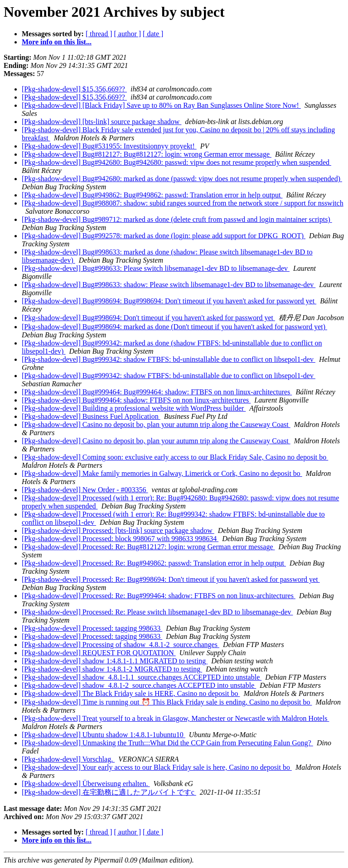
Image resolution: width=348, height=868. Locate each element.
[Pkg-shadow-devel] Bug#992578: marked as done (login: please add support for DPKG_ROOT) (164, 236)
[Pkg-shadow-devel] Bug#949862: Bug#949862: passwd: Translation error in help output (152, 195)
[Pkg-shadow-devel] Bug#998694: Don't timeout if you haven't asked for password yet (148, 318)
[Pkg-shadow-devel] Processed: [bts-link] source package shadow (118, 530)
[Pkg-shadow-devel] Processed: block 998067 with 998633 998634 (120, 539)
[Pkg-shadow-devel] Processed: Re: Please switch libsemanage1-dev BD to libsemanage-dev (157, 612)
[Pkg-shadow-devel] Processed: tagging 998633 (92, 628)
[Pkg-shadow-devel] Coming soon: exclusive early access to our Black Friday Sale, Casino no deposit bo (175, 457)
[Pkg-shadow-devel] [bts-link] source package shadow (101, 122)
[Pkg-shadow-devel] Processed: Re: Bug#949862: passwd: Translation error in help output (154, 563)
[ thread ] (99, 34)
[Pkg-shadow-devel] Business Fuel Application (91, 416)
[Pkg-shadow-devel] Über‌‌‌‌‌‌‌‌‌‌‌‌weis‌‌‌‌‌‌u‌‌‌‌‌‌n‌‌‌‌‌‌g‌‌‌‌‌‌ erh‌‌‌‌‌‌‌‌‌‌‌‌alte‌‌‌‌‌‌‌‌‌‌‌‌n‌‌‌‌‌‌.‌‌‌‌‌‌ (86, 784)
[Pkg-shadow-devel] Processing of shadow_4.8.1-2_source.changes (121, 645)
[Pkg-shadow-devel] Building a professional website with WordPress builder (134, 408)
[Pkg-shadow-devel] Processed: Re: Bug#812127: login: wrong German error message (148, 547)
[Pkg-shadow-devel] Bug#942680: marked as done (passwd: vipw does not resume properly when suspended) (182, 179)
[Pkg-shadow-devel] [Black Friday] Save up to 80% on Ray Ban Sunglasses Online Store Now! (161, 105)
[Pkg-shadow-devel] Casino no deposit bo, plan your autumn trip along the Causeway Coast (156, 424)
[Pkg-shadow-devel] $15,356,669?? (74, 89)
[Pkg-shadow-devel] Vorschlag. (68, 759)
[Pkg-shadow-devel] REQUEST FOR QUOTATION (99, 653)
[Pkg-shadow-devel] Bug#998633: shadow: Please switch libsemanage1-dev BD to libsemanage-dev (169, 285)
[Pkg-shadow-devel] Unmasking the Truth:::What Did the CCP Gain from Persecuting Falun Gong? (167, 743)
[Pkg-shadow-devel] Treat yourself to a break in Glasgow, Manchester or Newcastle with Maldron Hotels (175, 718)
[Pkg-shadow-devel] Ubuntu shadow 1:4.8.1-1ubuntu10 (104, 735)
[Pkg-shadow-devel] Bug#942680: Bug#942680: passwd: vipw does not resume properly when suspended (176, 162)
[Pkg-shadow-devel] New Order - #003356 (85, 490)
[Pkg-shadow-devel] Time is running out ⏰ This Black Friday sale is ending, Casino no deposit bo (167, 702)
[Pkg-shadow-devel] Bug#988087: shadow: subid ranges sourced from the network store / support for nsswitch (183, 203)
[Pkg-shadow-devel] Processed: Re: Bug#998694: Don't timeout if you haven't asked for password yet (171, 579)
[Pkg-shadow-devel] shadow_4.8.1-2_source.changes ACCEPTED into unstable (139, 685)
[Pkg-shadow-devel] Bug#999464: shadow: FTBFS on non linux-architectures (136, 400)
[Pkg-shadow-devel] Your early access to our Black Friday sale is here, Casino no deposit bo (157, 767)
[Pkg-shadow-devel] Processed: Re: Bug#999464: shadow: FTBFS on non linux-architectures (159, 596)
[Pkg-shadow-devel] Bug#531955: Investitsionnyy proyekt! (109, 146)
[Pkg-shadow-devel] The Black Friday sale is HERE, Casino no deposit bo (131, 693)
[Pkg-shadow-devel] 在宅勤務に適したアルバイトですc (109, 792)
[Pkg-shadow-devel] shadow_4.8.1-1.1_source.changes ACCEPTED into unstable (142, 677)
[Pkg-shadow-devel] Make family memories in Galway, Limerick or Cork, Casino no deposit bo (162, 473)
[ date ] (153, 34)
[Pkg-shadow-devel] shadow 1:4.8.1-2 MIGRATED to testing (112, 669)
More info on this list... (57, 42)
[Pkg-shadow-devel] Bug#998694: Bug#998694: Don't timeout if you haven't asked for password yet (169, 301)
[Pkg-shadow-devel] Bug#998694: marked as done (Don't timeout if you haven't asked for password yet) (174, 327)
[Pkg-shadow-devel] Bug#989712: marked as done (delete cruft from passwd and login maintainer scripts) (177, 219)
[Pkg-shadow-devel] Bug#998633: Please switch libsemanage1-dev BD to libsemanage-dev (156, 268)
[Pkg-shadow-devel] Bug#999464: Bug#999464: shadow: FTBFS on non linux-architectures (157, 392)
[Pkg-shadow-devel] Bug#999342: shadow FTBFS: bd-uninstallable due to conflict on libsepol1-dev (169, 359)
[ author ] (128, 34)
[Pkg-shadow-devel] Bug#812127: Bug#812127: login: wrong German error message (147, 154)
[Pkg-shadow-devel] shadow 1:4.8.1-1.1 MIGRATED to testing (115, 661)
